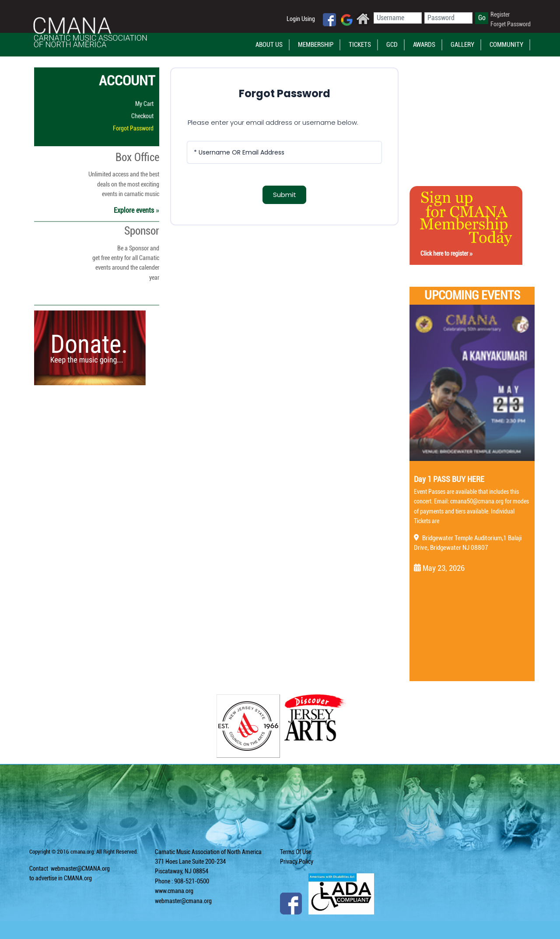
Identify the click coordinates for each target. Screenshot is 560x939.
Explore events (136, 210)
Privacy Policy (297, 862)
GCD (392, 45)
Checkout (142, 116)
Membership (316, 45)
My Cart (144, 104)
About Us (269, 45)
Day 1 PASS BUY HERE (449, 479)
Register (500, 14)
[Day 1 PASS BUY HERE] (472, 383)
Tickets (360, 45)
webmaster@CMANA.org (80, 869)
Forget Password (511, 24)
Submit (285, 195)
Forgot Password (133, 128)
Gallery (462, 45)
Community (506, 45)
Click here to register (446, 253)
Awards (424, 45)
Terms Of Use (296, 852)
